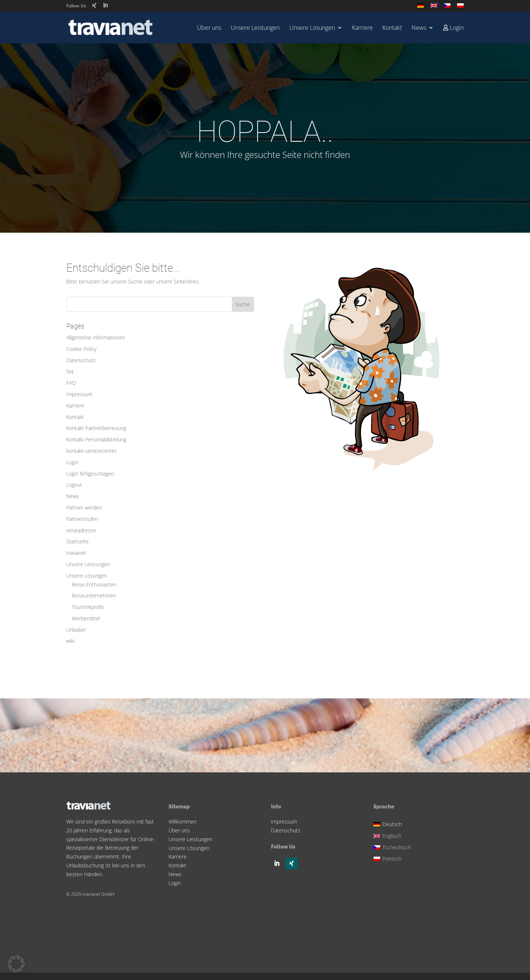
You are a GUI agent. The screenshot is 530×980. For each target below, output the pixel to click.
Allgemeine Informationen (96, 337)
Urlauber (76, 630)
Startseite (77, 541)
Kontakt (392, 28)
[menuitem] (421, 8)
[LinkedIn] (105, 5)
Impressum (79, 394)
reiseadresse (81, 530)
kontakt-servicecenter (91, 451)
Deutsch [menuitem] (392, 824)
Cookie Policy (81, 349)
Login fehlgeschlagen (90, 474)
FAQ (71, 383)
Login (72, 462)
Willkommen (183, 822)
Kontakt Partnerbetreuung (96, 428)
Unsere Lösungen (312, 28)
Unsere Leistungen (255, 28)
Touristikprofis (88, 607)
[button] (16, 964)
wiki (70, 641)
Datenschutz (81, 360)
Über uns (209, 28)
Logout (74, 485)
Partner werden (84, 507)
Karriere (362, 28)
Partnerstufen (82, 519)
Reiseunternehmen (94, 595)
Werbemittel (86, 618)
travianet (76, 553)
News (419, 28)
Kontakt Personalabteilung (96, 439)
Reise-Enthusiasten (94, 584)
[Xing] (94, 6)
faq (70, 371)
